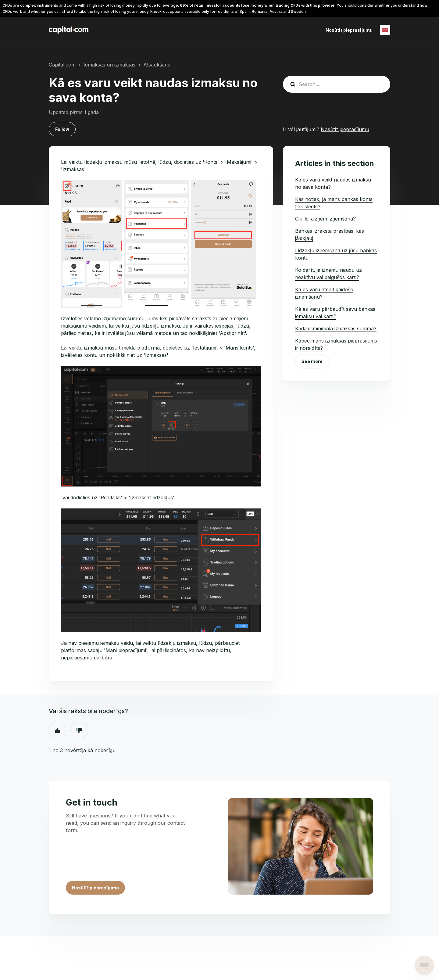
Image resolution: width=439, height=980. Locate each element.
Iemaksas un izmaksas (109, 65)
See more (312, 361)
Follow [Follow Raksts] (62, 129)
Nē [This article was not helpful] (79, 731)
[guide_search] (337, 84)
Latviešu (385, 30)
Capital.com (62, 65)
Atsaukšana (157, 65)
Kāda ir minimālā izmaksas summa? (336, 328)
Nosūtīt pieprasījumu (349, 30)
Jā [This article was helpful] (58, 731)
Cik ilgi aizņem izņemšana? (325, 219)
